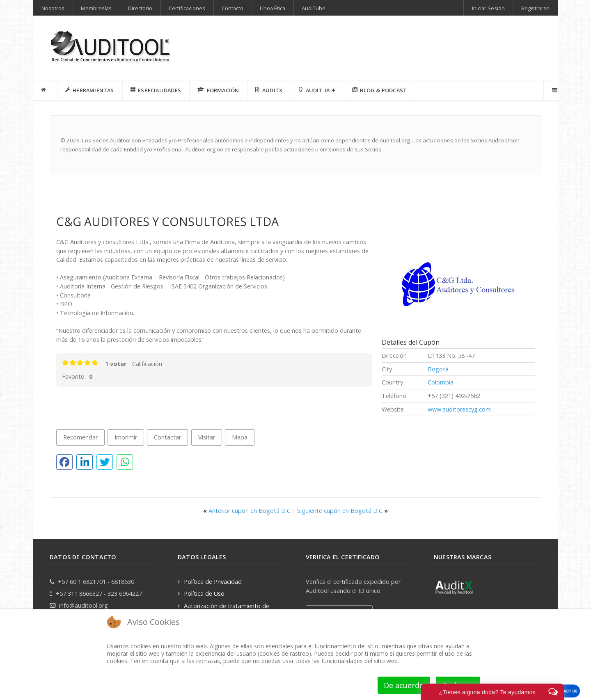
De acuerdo (404, 685)
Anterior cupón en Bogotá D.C (248, 511)
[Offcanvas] (554, 90)
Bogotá (438, 369)
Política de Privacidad (213, 582)
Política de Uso (204, 594)
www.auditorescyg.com (459, 409)
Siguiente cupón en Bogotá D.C (342, 511)
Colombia (441, 382)
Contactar (167, 437)
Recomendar (80, 437)
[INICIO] (45, 90)
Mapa (240, 437)
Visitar (207, 437)
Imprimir (126, 437)
